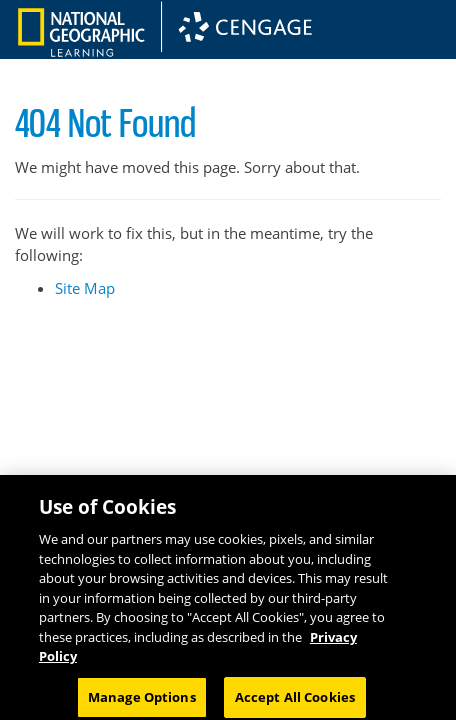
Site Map (85, 288)
